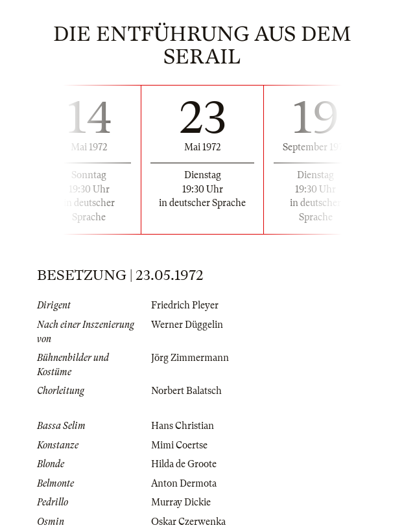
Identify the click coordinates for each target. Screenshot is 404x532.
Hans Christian (183, 426)
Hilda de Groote (184, 464)
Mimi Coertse (179, 445)
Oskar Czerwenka (188, 522)
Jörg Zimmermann (190, 358)
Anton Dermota (184, 483)
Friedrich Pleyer (185, 305)
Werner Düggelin (187, 325)
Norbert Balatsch (186, 391)
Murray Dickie (181, 502)
